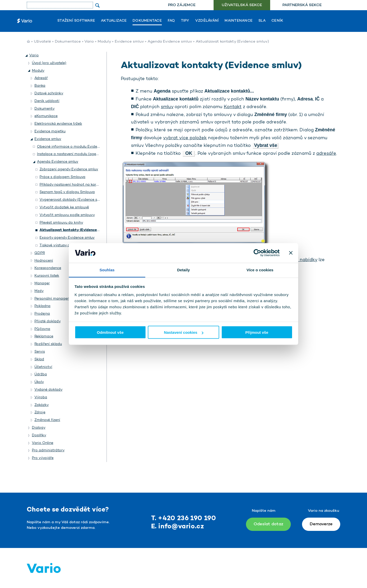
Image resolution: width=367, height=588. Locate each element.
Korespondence (48, 268)
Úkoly (39, 382)
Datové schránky (49, 93)
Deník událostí (47, 101)
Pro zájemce (182, 5)
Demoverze (321, 524)
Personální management (55, 299)
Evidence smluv (129, 42)
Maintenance (239, 21)
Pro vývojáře (43, 458)
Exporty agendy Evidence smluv (67, 238)
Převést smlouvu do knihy (61, 223)
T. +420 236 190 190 (184, 519)
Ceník (277, 21)
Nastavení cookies (184, 332)
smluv (167, 107)
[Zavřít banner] (291, 253)
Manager (42, 283)
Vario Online (43, 443)
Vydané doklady (48, 390)
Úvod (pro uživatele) (49, 63)
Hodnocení (44, 261)
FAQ (171, 21)
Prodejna (42, 314)
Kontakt (233, 107)
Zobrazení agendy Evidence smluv (69, 169)
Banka (40, 86)
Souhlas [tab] (107, 270)
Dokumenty (44, 109)
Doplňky (39, 435)
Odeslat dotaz (268, 524)
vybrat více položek (185, 138)
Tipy (185, 21)
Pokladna (42, 306)
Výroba (41, 397)
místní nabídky (301, 260)
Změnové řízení (47, 420)
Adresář (41, 78)
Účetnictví (43, 367)
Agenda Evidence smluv (170, 42)
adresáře (326, 154)
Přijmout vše (257, 332)
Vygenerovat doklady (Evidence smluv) (73, 200)
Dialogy (39, 428)
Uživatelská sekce (242, 5)
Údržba (41, 374)
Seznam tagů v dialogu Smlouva (67, 192)
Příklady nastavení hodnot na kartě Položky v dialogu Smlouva (93, 185)
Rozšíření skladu (48, 344)
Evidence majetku (50, 131)
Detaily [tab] (183, 270)
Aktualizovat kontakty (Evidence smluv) (74, 230)
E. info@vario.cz (178, 527)
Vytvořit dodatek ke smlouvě (64, 207)
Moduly (104, 42)
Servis (40, 352)
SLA (262, 21)
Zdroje (40, 412)
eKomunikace (46, 116)
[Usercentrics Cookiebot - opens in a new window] (257, 253)
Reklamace (44, 336)
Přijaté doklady (48, 321)
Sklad (39, 359)
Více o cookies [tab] (260, 270)
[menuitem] (182, 5)
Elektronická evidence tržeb (58, 124)
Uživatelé (42, 42)
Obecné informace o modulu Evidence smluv (76, 147)
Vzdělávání (207, 21)
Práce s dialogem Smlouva (62, 177)
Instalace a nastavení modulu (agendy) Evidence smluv (84, 154)
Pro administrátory (48, 450)
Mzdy (39, 291)
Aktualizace (114, 21)
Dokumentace (147, 21)
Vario (89, 42)
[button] (27, 56)
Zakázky (42, 405)
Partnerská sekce (302, 5)
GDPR (40, 253)
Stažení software (76, 21)
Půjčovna (42, 329)
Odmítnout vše (110, 332)
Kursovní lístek (47, 276)
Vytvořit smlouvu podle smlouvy (67, 215)
